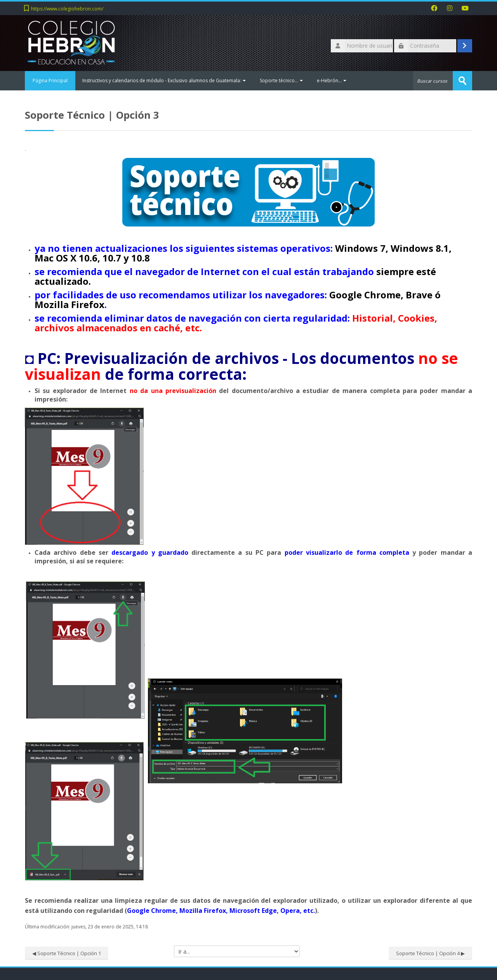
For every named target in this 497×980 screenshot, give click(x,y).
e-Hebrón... (332, 81)
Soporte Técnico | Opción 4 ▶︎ (430, 953)
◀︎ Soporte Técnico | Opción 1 (67, 953)
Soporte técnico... (281, 81)
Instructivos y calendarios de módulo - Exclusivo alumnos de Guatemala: (164, 81)
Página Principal (50, 81)
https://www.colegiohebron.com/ (67, 9)
